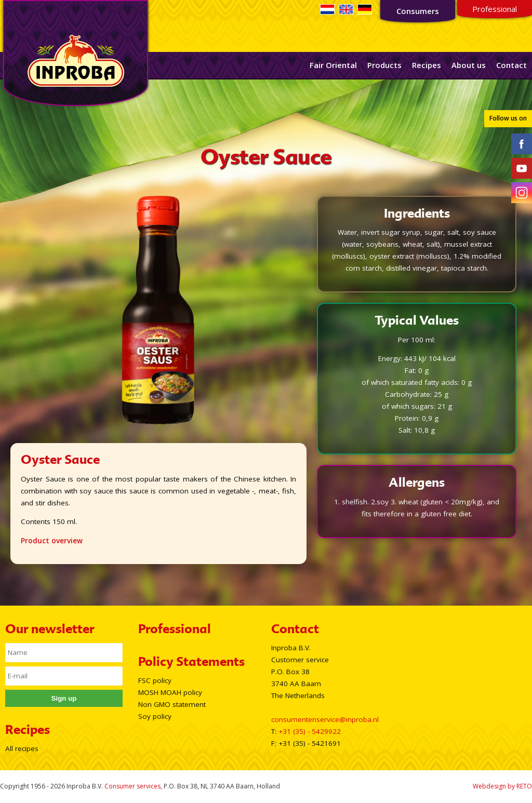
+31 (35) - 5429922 (310, 731)
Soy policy (155, 716)
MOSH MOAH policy (170, 692)
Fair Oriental (333, 65)
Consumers (418, 11)
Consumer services (132, 786)
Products (384, 65)
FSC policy (155, 680)
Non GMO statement (172, 704)
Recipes (427, 65)
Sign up (64, 698)
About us (469, 65)
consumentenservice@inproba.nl (325, 719)
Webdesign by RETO (502, 786)
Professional (495, 9)
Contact (511, 65)
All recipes (22, 748)
